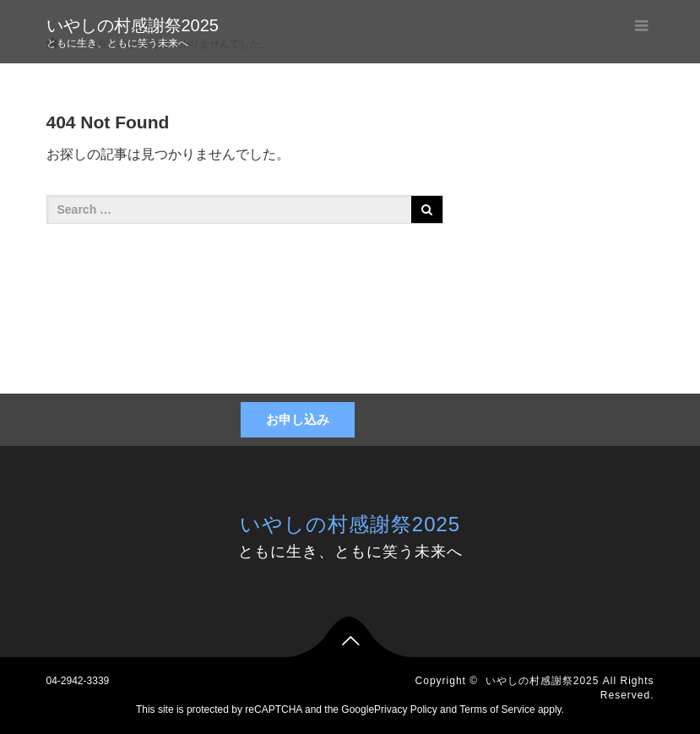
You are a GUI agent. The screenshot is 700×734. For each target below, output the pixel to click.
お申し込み (298, 419)
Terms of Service (497, 710)
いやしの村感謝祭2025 (133, 25)
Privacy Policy (406, 710)
